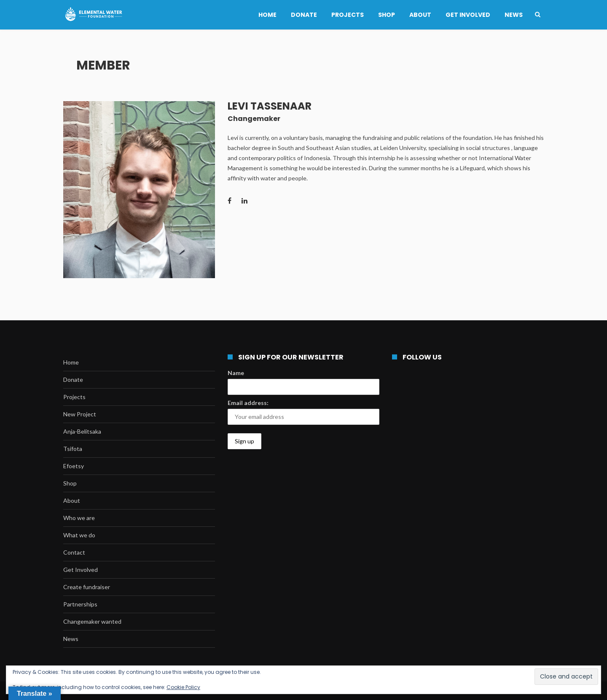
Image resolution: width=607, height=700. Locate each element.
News (514, 15)
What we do (79, 535)
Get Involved (468, 15)
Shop (387, 15)
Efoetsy (74, 466)
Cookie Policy (183, 687)
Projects (348, 15)
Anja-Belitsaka (82, 431)
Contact (74, 552)
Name (236, 373)
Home (267, 15)
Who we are (79, 518)
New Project (80, 414)
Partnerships (80, 604)
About (420, 15)
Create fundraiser (87, 587)
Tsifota (73, 449)
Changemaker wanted (92, 621)
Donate (304, 15)
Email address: (248, 403)
